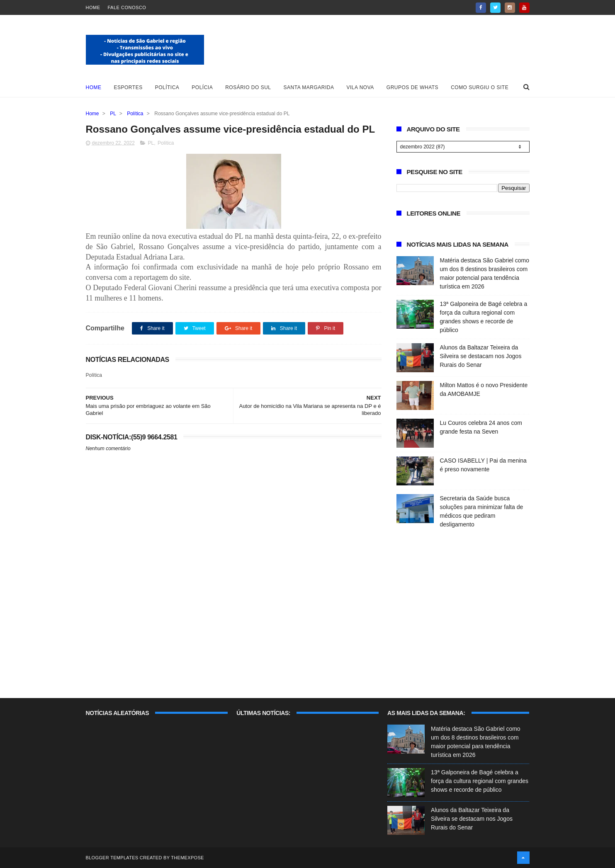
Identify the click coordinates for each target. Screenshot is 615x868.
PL (113, 114)
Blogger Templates (112, 858)
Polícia (202, 87)
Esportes (128, 87)
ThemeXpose (187, 858)
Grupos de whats (412, 87)
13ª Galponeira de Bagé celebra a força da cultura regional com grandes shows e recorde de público (480, 781)
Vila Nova (360, 87)
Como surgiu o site (480, 87)
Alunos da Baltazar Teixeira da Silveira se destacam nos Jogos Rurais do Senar (481, 356)
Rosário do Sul (248, 87)
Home (93, 7)
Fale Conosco (127, 7)
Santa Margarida (309, 87)
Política (167, 87)
